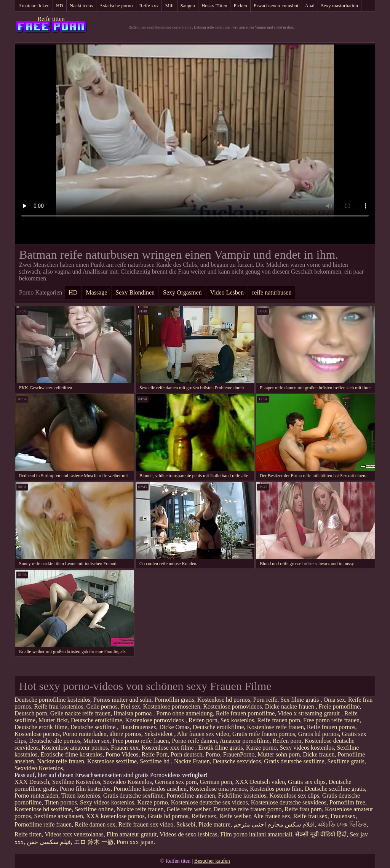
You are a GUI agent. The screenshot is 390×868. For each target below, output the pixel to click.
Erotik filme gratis (221, 748)
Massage (96, 292)
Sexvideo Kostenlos (39, 768)
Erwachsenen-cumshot (276, 6)
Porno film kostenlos (85, 789)
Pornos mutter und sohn (122, 700)
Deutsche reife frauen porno (247, 809)
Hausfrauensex (138, 727)
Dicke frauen (319, 754)
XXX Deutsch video (260, 782)
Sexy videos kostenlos (307, 748)
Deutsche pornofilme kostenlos (52, 700)
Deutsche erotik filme (41, 727)
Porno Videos (122, 754)
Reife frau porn (303, 809)
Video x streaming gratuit (309, 713)
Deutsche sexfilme (94, 727)
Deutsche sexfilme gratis (335, 789)
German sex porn (176, 782)
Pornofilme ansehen (191, 796)
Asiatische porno (116, 6)
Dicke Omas (174, 727)
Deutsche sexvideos (237, 761)
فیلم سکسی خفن (49, 842)
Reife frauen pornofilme (245, 713)
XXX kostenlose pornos (115, 816)
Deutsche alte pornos (54, 741)
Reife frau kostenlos (59, 706)
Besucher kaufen (212, 861)
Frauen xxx (125, 748)
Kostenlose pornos (37, 734)
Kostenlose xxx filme (169, 748)
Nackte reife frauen (61, 761)
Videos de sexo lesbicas (188, 834)
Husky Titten (214, 6)
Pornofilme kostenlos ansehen (150, 789)
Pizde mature (214, 824)
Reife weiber (235, 816)
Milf (169, 6)
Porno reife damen (194, 741)
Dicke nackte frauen (290, 706)
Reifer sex (204, 816)
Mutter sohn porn (279, 754)
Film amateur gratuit (132, 834)
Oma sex (334, 700)
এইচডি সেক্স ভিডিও (342, 824)
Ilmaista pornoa (133, 713)
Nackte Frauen (192, 761)
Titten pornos (61, 802)
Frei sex (130, 706)
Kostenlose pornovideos (232, 706)
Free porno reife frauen (331, 720)
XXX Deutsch (32, 782)
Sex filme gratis (300, 700)
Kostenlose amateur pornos (75, 748)
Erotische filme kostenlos (71, 754)
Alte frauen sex (272, 816)
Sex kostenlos (237, 720)
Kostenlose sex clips (294, 796)
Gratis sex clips (307, 782)
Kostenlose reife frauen (275, 727)
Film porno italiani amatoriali (257, 834)
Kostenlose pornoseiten (172, 706)
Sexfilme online (94, 809)
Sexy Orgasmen (182, 292)
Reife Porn (154, 754)
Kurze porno (261, 748)
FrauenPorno (239, 754)
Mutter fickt (53, 720)
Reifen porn (203, 720)
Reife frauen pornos (331, 727)
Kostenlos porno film (276, 789)
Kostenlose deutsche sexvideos (289, 802)
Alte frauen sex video (203, 734)
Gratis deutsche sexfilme (294, 761)
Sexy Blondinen (135, 292)
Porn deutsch (186, 754)
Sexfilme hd (155, 761)
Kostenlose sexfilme (112, 761)
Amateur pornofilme (245, 741)
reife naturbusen (272, 292)
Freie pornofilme (339, 706)
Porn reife (265, 700)
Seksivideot (159, 734)
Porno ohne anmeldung (184, 713)
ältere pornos (125, 734)
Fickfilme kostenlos (242, 796)
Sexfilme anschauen (59, 816)
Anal (310, 6)
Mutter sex (96, 741)
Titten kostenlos (81, 796)
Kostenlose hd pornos (224, 700)
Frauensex (343, 816)
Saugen (188, 6)
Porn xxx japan (135, 842)
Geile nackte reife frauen (81, 713)
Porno (213, 754)
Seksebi (186, 824)
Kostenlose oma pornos (218, 789)
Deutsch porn (31, 713)
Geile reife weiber (188, 809)
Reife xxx (149, 6)
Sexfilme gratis (346, 761)
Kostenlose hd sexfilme (43, 809)
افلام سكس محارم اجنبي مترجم (274, 824)
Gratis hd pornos (319, 734)
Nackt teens (81, 6)
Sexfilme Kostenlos (76, 782)
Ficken (240, 6)
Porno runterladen (85, 734)
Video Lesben (227, 292)
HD (60, 6)
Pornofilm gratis (174, 700)
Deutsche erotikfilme (97, 720)
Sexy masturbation (340, 6)
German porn (216, 782)
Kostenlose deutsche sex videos (209, 802)
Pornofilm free (347, 802)
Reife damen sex (95, 824)
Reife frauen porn (279, 720)
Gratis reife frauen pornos (264, 734)
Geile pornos (102, 706)
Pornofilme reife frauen (43, 824)
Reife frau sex (310, 816)
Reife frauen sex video (146, 824)
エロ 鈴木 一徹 (94, 842)
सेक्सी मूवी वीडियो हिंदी (321, 834)
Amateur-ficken (34, 6)
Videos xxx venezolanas (74, 834)
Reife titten (51, 19)
